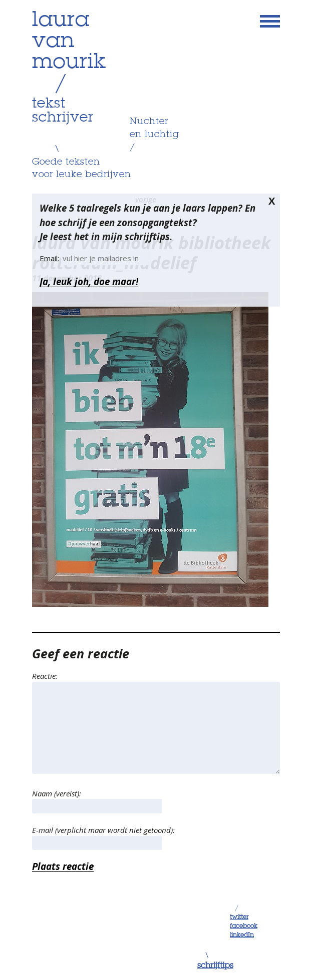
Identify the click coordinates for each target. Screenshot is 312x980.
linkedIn (242, 935)
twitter (239, 917)
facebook (244, 926)
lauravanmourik (69, 42)
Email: (50, 258)
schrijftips (215, 966)
